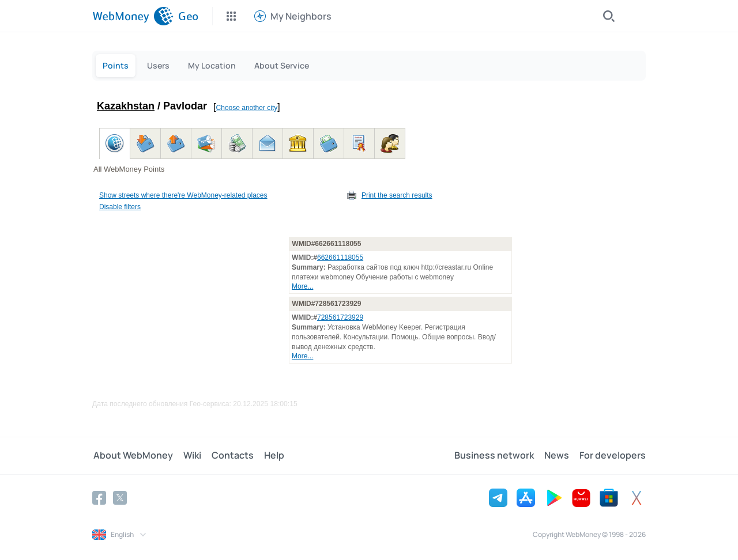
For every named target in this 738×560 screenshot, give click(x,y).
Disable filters (120, 207)
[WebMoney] (133, 16)
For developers (613, 456)
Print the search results (397, 195)
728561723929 (340, 317)
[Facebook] (99, 498)
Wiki (190, 456)
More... (302, 286)
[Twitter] (120, 498)
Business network (496, 456)
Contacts (229, 456)
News (558, 456)
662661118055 (340, 258)
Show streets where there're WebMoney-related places (183, 195)
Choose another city (247, 108)
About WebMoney (132, 456)
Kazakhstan (126, 106)
